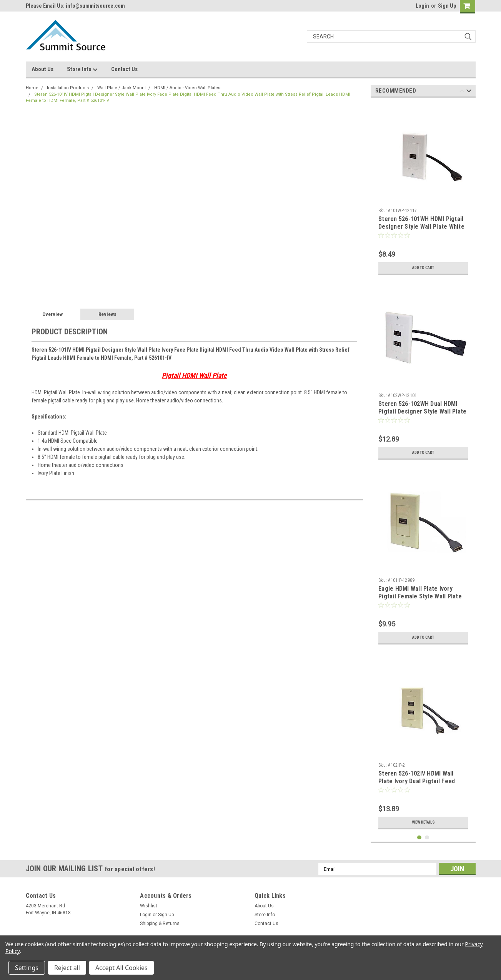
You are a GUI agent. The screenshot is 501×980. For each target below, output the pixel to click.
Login (422, 6)
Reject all (67, 968)
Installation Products (68, 88)
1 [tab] (419, 838)
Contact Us (124, 69)
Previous (462, 92)
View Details (423, 822)
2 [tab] (427, 838)
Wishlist (149, 906)
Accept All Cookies (122, 968)
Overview (52, 314)
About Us (42, 69)
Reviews (107, 314)
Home (32, 88)
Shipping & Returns (160, 924)
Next (469, 92)
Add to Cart (423, 268)
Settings (27, 968)
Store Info (82, 70)
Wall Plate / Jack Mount (122, 88)
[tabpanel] (423, 191)
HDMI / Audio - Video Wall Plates (187, 88)
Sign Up (447, 6)
